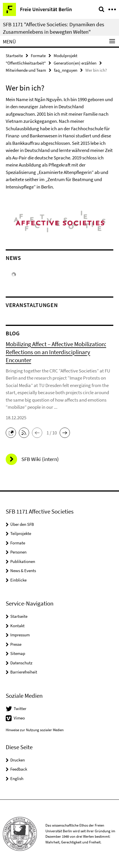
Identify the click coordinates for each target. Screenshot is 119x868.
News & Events (23, 571)
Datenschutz (21, 663)
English (17, 778)
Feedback (19, 769)
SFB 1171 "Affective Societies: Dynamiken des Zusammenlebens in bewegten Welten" (54, 28)
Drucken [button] (18, 760)
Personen (18, 552)
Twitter (20, 708)
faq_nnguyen (66, 70)
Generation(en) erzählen (75, 63)
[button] (12, 432)
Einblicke (18, 580)
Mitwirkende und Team (26, 70)
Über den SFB (22, 524)
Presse (16, 644)
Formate (38, 56)
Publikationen (23, 561)
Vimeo (19, 718)
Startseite (14, 56)
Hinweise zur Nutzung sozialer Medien (35, 730)
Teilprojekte (21, 533)
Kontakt (17, 626)
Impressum (20, 635)
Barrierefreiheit (24, 672)
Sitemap (18, 653)
